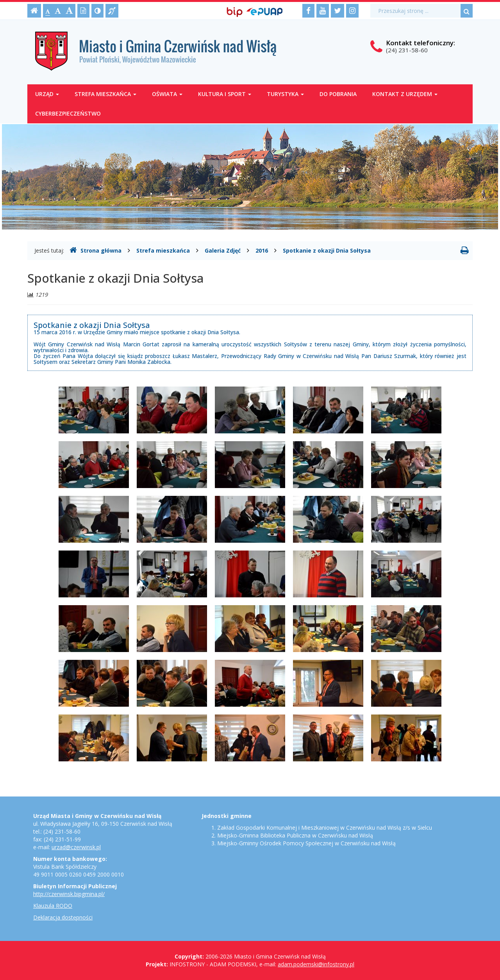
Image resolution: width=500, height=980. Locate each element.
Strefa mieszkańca (105, 94)
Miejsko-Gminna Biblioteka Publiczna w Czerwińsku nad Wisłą (295, 835)
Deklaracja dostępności (63, 917)
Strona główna (96, 250)
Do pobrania (338, 94)
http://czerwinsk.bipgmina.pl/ (69, 894)
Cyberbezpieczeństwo (68, 113)
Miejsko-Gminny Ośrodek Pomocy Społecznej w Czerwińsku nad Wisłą (306, 843)
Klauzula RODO (53, 906)
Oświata (167, 94)
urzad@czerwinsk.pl (76, 847)
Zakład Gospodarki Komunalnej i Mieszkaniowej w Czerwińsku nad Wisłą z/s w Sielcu (325, 828)
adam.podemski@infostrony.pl (316, 964)
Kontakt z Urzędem (405, 94)
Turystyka (285, 94)
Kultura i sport (225, 94)
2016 (262, 250)
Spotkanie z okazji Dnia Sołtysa (327, 250)
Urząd (47, 94)
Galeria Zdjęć (223, 250)
